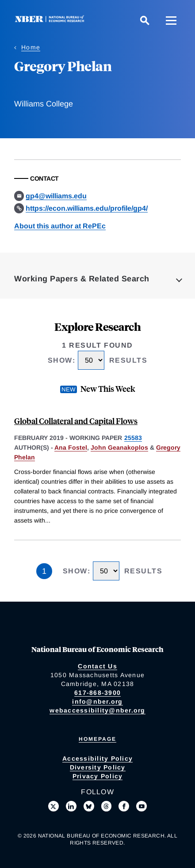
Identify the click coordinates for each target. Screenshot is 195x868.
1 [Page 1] (44, 571)
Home (31, 47)
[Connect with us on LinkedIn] (71, 806)
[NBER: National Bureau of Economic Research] (51, 20)
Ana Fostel (71, 447)
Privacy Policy (98, 776)
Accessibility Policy (97, 758)
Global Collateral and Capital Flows (76, 421)
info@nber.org (97, 701)
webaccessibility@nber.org (97, 710)
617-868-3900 (97, 693)
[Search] (145, 20)
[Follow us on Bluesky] (89, 806)
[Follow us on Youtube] (141, 806)
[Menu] (171, 20)
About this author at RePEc (60, 226)
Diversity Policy (98, 767)
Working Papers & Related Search (82, 279)
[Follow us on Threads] (107, 806)
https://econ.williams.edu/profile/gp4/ (87, 208)
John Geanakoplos (119, 447)
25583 (133, 438)
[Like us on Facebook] (124, 806)
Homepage (97, 739)
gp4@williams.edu (56, 196)
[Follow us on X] (54, 806)
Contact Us (97, 666)
